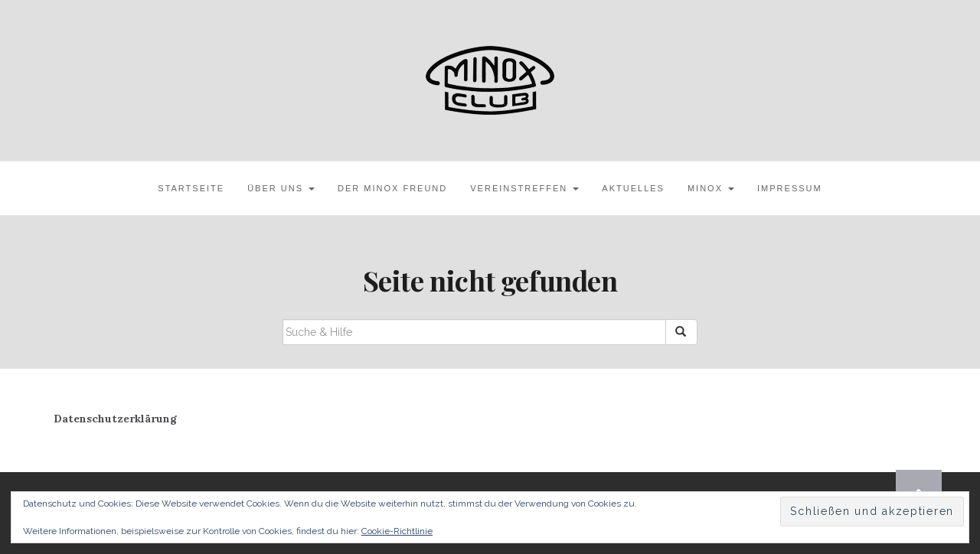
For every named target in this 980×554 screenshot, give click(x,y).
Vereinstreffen (524, 188)
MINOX (711, 188)
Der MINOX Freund (392, 188)
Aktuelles (633, 188)
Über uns (281, 188)
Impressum (790, 188)
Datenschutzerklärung (115, 419)
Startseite (191, 188)
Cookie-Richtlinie (397, 531)
